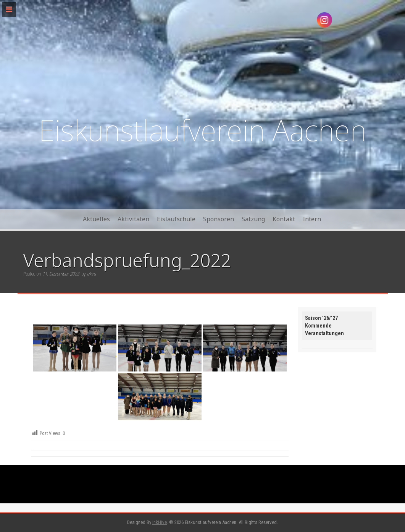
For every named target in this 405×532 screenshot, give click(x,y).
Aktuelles (96, 219)
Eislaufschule (176, 219)
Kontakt (284, 219)
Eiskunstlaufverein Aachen (202, 130)
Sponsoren (219, 219)
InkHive (160, 522)
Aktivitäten (133, 219)
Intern (312, 219)
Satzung (253, 219)
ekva (91, 274)
